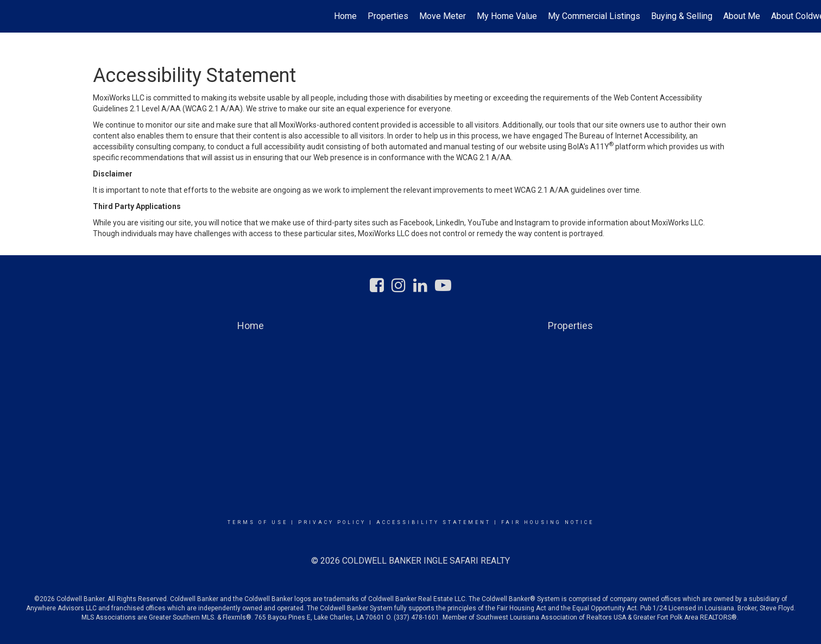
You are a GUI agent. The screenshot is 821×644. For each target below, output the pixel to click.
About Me (742, 16)
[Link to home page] (14, 16)
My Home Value (507, 16)
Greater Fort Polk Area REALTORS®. (687, 617)
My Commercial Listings (594, 16)
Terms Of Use (258, 522)
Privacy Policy (332, 522)
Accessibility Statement (434, 522)
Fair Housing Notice (548, 522)
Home (345, 16)
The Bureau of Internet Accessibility (625, 136)
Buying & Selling (682, 16)
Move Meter (443, 16)
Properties (388, 16)
